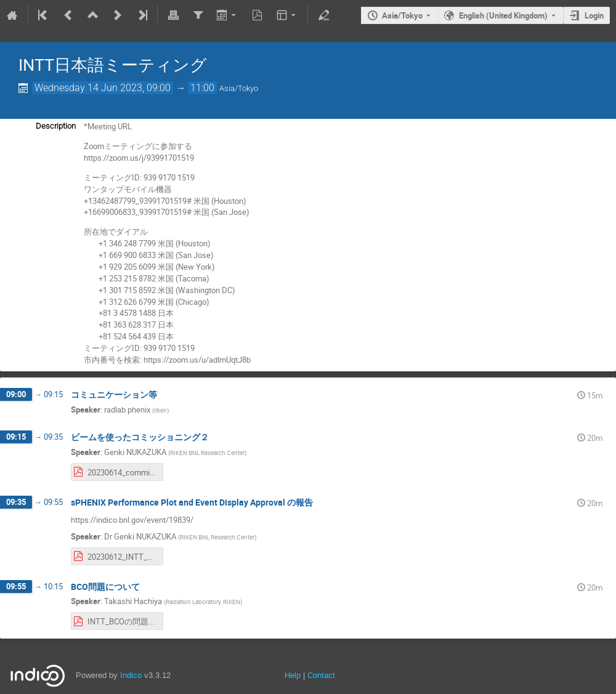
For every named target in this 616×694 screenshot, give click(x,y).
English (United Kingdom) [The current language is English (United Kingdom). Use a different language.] (503, 15)
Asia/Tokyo (402, 15)
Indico (131, 675)
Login (594, 15)
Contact (321, 675)
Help (293, 675)
